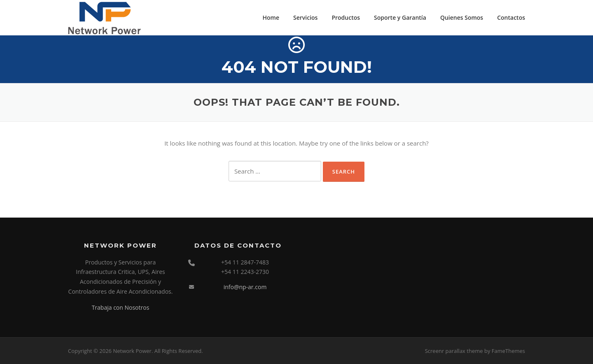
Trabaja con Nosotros (121, 307)
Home (271, 17)
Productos (346, 17)
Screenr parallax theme (454, 351)
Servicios (305, 17)
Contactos (511, 17)
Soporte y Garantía (400, 17)
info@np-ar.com (245, 287)
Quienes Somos (462, 17)
